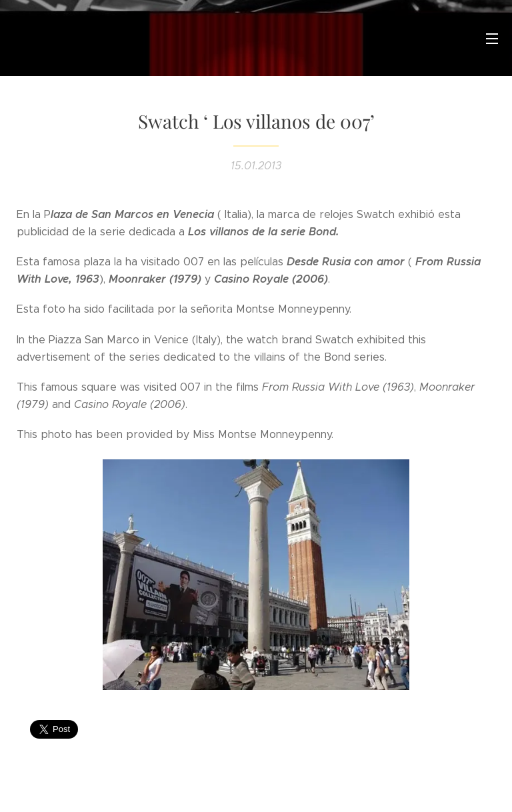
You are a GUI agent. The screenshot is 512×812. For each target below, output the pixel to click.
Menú (492, 39)
